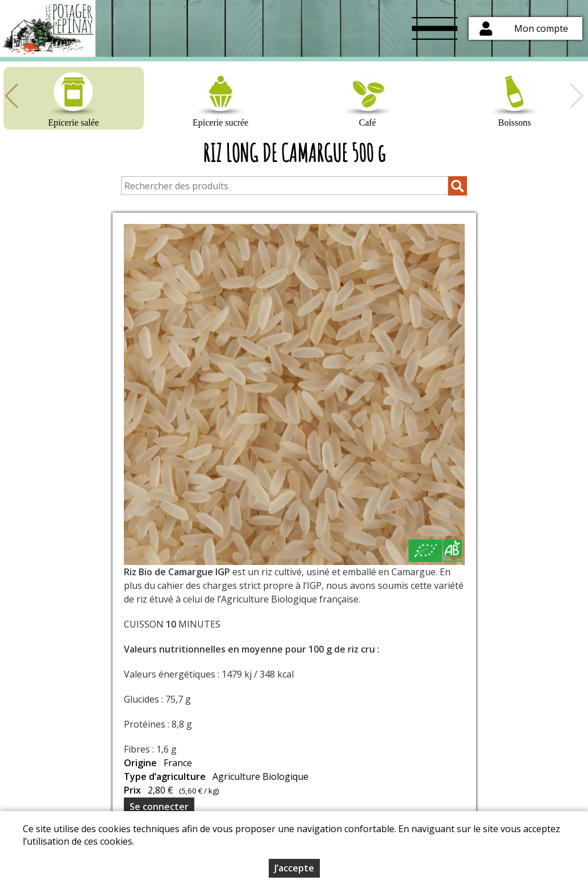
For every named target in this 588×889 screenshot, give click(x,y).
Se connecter (159, 807)
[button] (11, 96)
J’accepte (294, 868)
